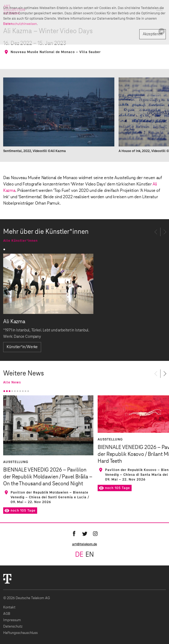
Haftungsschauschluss (20, 633)
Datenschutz (13, 627)
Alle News (12, 382)
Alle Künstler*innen (20, 241)
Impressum (12, 620)
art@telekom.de (85, 544)
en (90, 555)
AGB (7, 614)
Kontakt (9, 608)
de (79, 555)
